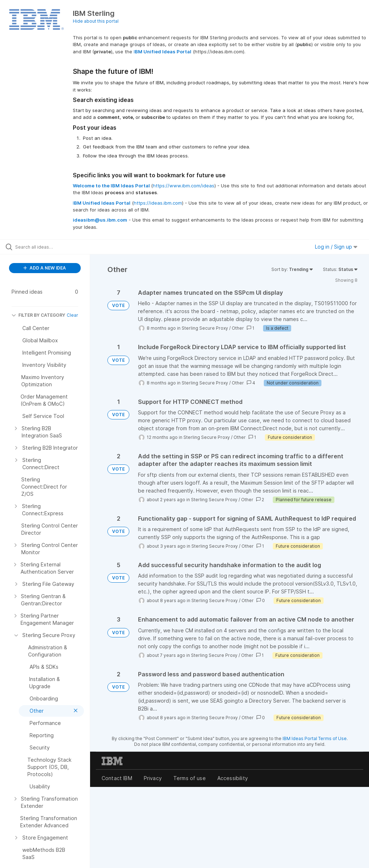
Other (238, 328)
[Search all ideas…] (49, 247)
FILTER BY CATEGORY (38, 315)
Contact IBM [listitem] (117, 778)
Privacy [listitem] (153, 778)
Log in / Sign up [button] (336, 247)
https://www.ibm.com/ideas (184, 186)
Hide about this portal (96, 21)
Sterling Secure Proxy (205, 328)
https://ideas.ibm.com (158, 203)
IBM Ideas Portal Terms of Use (315, 738)
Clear (72, 315)
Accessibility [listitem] (233, 778)
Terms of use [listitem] (190, 778)
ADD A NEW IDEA (45, 268)
